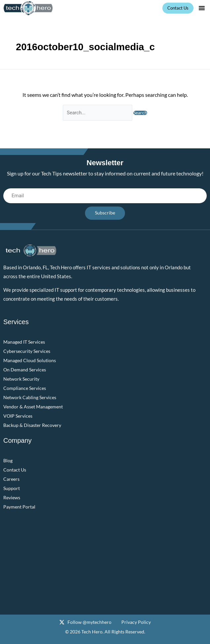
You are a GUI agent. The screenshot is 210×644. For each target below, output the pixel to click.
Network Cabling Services (30, 397)
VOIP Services (18, 416)
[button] (202, 8)
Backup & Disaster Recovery (32, 425)
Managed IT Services (24, 342)
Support (12, 488)
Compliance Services (25, 388)
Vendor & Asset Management (33, 407)
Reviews (12, 497)
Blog (8, 460)
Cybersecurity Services (27, 351)
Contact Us (15, 470)
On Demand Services (25, 370)
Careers (11, 479)
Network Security (21, 379)
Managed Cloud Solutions (30, 360)
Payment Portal (19, 507)
